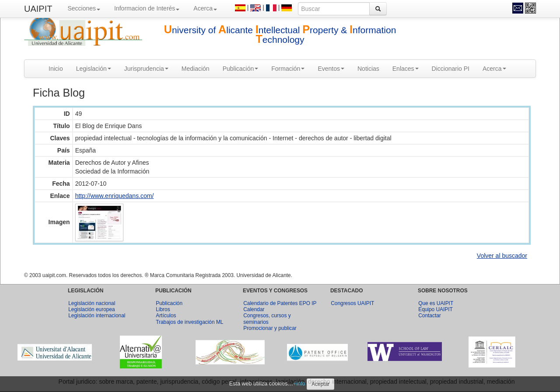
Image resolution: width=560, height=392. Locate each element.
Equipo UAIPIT (436, 309)
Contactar (430, 316)
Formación (288, 69)
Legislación (94, 69)
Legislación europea (91, 309)
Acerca (205, 8)
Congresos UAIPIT (352, 303)
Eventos (331, 69)
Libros (163, 309)
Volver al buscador (502, 256)
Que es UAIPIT (436, 303)
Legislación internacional (97, 316)
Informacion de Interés (147, 8)
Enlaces (406, 69)
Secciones (84, 8)
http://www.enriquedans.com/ (115, 196)
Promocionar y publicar (270, 328)
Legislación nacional (92, 303)
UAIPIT (38, 9)
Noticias (368, 69)
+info (299, 384)
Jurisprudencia (146, 69)
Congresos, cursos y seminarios (267, 319)
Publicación (241, 69)
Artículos (166, 316)
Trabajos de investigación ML (189, 322)
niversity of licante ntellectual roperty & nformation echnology (280, 35)
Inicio (56, 69)
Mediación (196, 69)
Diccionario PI (451, 69)
